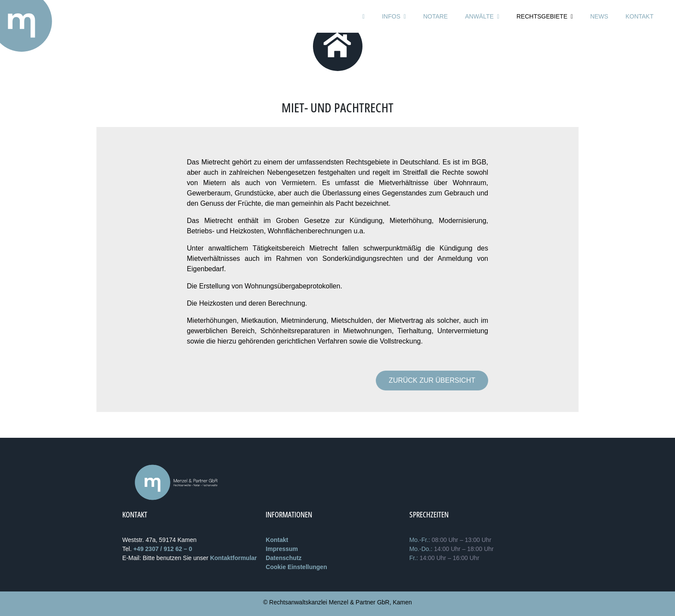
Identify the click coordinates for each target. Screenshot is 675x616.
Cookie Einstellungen (296, 567)
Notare (435, 16)
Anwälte (482, 16)
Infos (394, 16)
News (599, 16)
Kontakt (639, 16)
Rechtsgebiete (545, 16)
